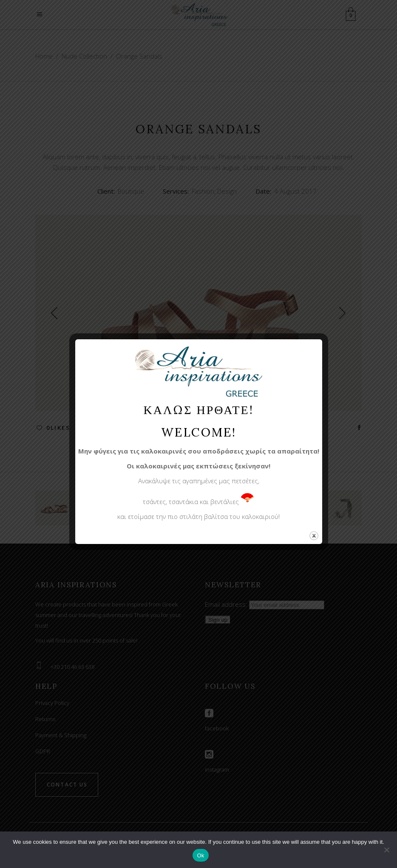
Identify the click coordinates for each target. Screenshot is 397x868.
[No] (386, 850)
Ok (200, 855)
